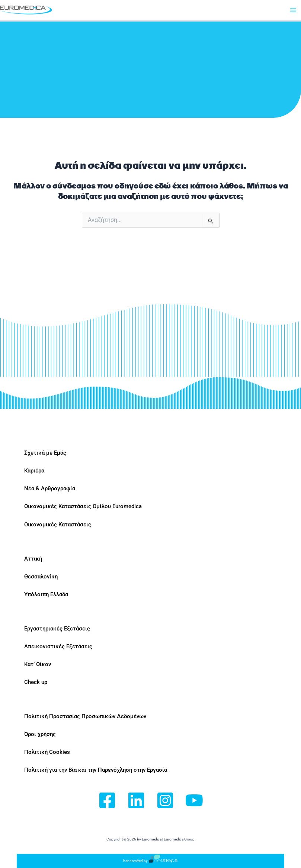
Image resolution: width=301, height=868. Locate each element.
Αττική (33, 559)
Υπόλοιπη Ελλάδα (46, 594)
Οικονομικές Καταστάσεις (58, 525)
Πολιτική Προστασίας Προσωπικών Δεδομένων (85, 716)
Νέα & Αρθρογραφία (50, 488)
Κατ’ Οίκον (38, 664)
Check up (36, 682)
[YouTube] (194, 801)
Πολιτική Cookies (47, 752)
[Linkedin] (136, 801)
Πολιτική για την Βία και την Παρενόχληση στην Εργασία (96, 770)
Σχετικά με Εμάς (45, 453)
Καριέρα (34, 471)
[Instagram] (165, 801)
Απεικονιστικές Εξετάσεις (58, 646)
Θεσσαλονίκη (41, 577)
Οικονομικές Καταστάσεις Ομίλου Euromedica (83, 506)
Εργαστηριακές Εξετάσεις (57, 629)
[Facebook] (107, 801)
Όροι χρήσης (40, 734)
